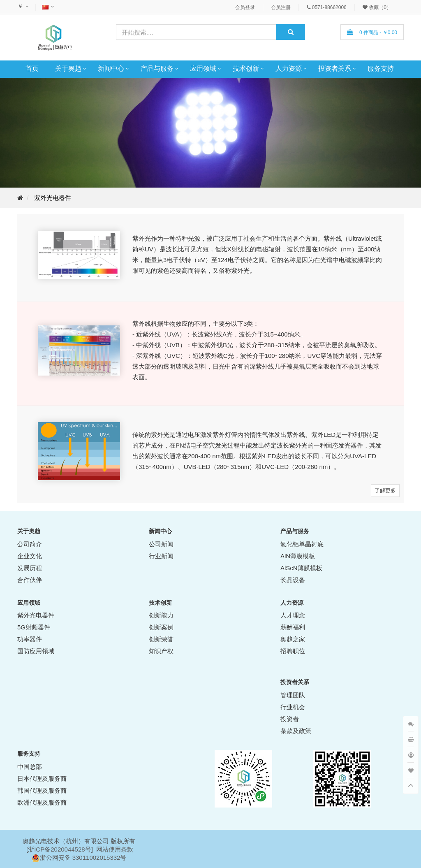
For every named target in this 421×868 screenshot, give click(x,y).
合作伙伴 (30, 580)
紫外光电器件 (53, 198)
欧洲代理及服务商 (42, 802)
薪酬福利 (293, 627)
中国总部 (30, 767)
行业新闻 (161, 556)
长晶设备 (293, 580)
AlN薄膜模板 (298, 556)
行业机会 (293, 707)
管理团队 (293, 695)
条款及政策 (296, 731)
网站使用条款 (115, 849)
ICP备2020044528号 (62, 849)
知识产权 (161, 651)
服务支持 (381, 68)
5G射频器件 (34, 627)
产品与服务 (157, 68)
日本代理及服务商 (42, 779)
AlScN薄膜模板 (301, 568)
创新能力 (161, 615)
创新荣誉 (161, 639)
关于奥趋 (68, 68)
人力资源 (289, 68)
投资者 (290, 719)
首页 (32, 68)
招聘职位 (293, 651)
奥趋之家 (293, 639)
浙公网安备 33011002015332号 (83, 858)
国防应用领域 (36, 651)
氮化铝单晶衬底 (302, 544)
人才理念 (293, 615)
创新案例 (161, 627)
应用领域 (203, 68)
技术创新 (246, 68)
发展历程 (30, 568)
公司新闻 (161, 544)
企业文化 (30, 556)
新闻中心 (111, 68)
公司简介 (30, 544)
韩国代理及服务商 (42, 790)
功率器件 (30, 639)
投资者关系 (335, 68)
